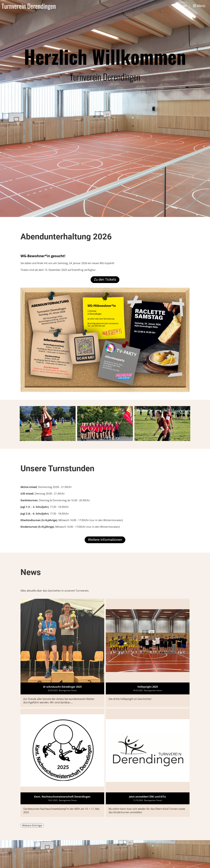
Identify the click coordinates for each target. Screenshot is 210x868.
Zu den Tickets (105, 279)
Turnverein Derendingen (29, 6)
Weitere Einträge (32, 825)
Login (182, 6)
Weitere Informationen (105, 540)
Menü (199, 6)
